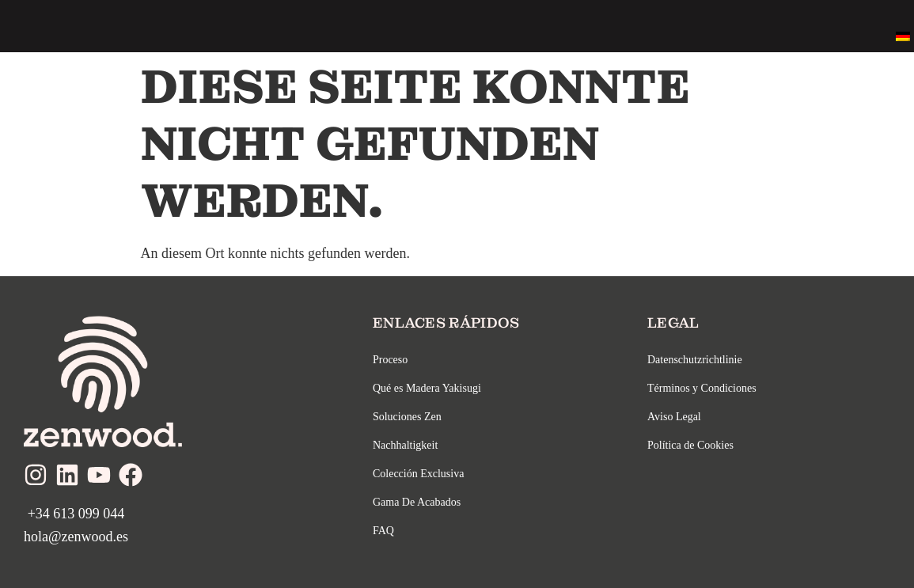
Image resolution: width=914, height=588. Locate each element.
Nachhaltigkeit (405, 445)
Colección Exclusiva (418, 474)
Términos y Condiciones (702, 388)
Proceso (390, 360)
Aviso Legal (674, 417)
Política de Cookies (690, 445)
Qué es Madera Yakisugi (427, 388)
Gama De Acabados (417, 502)
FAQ (383, 531)
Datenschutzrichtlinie (695, 360)
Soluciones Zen (407, 417)
